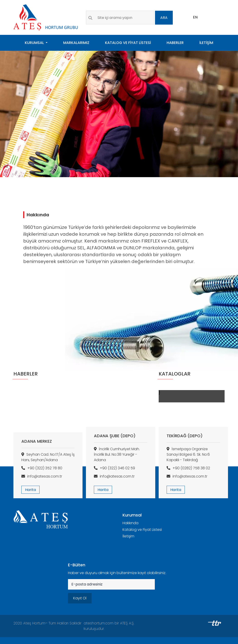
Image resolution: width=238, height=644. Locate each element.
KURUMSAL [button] (35, 43)
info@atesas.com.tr (42, 476)
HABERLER (175, 43)
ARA (164, 18)
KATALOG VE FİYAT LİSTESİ (128, 43)
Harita (30, 490)
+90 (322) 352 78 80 (42, 468)
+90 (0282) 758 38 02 (188, 468)
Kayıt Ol (80, 598)
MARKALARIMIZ (76, 43)
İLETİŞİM (206, 43)
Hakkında (130, 523)
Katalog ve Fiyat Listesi (142, 530)
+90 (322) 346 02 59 (114, 468)
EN (195, 17)
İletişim (128, 536)
